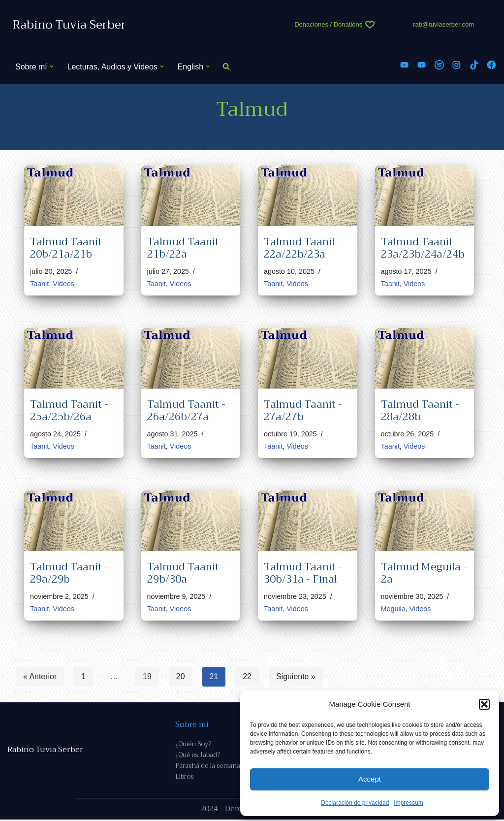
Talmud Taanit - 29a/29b (69, 573)
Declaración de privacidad (355, 803)
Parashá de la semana (208, 767)
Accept (370, 779)
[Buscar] (227, 67)
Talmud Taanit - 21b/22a (186, 248)
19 (147, 677)
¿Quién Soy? (193, 745)
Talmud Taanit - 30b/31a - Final (303, 573)
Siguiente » (296, 677)
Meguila (393, 609)
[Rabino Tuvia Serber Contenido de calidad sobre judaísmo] (69, 25)
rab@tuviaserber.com (443, 24)
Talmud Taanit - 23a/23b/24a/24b (423, 248)
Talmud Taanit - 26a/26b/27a (186, 410)
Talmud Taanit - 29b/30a (186, 573)
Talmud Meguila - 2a (424, 573)
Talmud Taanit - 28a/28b (420, 410)
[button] (484, 704)
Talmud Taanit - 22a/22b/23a (303, 248)
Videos (63, 284)
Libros (184, 778)
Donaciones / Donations (328, 24)
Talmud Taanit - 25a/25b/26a (69, 410)
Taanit (39, 284)
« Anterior (40, 677)
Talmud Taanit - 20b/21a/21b (69, 248)
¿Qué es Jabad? (198, 756)
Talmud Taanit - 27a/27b (303, 410)
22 (248, 677)
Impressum (408, 803)
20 (181, 677)
